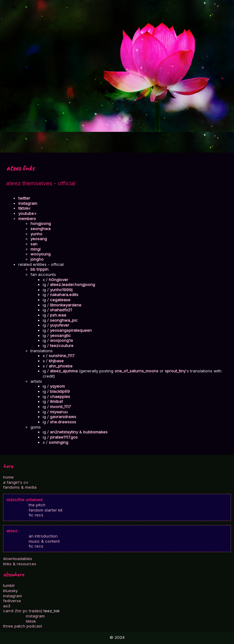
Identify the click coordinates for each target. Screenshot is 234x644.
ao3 (7, 606)
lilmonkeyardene (66, 305)
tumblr (9, 585)
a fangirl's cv (16, 482)
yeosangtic (60, 335)
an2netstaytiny (64, 432)
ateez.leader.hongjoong (73, 284)
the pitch (37, 505)
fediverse (12, 601)
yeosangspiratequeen (71, 330)
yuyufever (60, 325)
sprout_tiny (175, 371)
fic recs (36, 515)
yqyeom (57, 386)
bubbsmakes (95, 432)
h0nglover (58, 280)
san (34, 244)
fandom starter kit (46, 510)
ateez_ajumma (64, 371)
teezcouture (62, 346)
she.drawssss (63, 422)
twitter (24, 198)
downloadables (18, 559)
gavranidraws (63, 417)
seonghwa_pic (64, 320)
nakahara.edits (64, 295)
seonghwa (41, 229)
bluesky (10, 591)
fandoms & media (20, 487)
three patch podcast (23, 626)
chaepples (60, 396)
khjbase (56, 361)
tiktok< (25, 208)
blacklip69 (60, 391)
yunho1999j (61, 290)
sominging (58, 442)
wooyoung (41, 254)
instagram (12, 596)
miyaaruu (59, 412)
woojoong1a (61, 340)
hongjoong (41, 223)
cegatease (60, 300)
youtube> (27, 213)
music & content (44, 541)
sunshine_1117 (62, 356)
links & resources (20, 564)
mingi (35, 249)
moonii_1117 (60, 407)
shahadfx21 (61, 310)
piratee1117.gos (64, 437)
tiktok (31, 621)
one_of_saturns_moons (136, 371)
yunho (36, 234)
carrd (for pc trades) (23, 611)
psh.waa (58, 315)
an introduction (43, 536)
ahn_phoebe (61, 366)
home (8, 477)
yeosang (39, 239)
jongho (37, 259)
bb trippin (39, 269)
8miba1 (56, 401)
